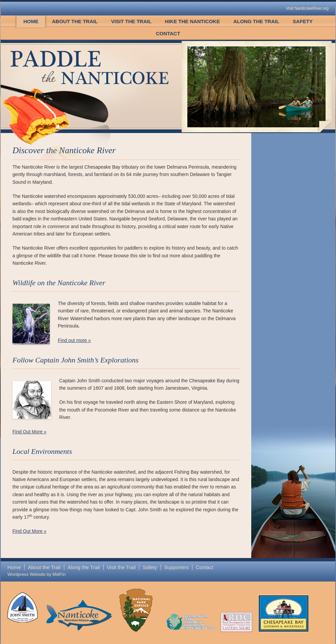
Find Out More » (29, 432)
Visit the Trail (131, 21)
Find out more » (74, 340)
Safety (303, 21)
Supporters (176, 567)
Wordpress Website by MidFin (36, 574)
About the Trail (75, 21)
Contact (168, 33)
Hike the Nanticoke (192, 21)
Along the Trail (256, 21)
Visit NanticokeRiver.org (307, 8)
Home (31, 21)
